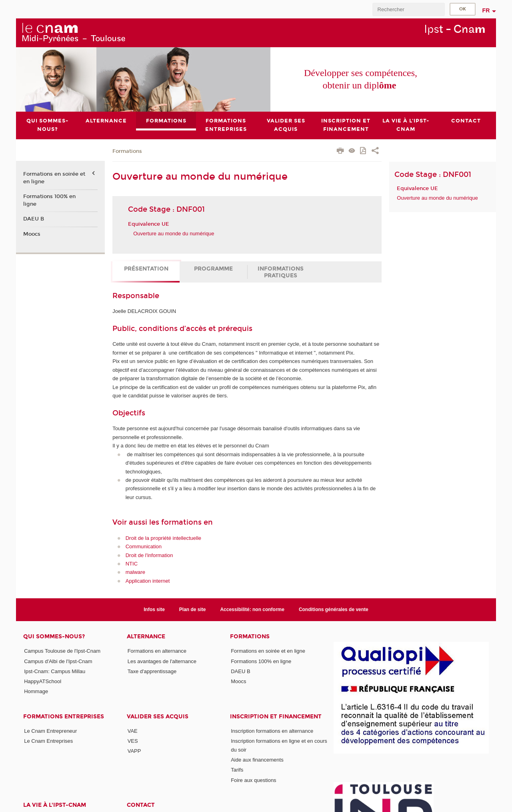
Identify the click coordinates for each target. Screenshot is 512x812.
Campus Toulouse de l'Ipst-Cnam (62, 651)
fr (486, 10)
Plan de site (193, 610)
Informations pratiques (281, 272)
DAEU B (34, 219)
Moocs (32, 234)
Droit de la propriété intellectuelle (163, 538)
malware (135, 572)
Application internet (148, 581)
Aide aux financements (257, 760)
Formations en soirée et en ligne (54, 178)
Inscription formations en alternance (272, 731)
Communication (144, 546)
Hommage (36, 692)
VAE (133, 731)
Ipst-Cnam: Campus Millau (55, 671)
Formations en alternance (157, 651)
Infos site (154, 610)
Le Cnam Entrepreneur (50, 731)
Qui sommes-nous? (54, 637)
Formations (127, 151)
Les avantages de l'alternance (162, 661)
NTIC (132, 564)
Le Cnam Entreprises (48, 741)
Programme (213, 269)
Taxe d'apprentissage (152, 671)
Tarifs (237, 770)
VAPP (134, 751)
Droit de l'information (149, 555)
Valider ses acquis (158, 717)
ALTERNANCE (146, 637)
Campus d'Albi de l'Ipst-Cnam (58, 661)
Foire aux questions (253, 780)
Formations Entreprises (64, 717)
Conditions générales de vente (334, 610)
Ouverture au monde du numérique (174, 234)
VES (133, 741)
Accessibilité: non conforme (252, 610)
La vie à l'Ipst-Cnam (55, 805)
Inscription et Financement (276, 717)
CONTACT (141, 805)
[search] (408, 9)
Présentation (146, 269)
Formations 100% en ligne (49, 200)
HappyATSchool (43, 681)
